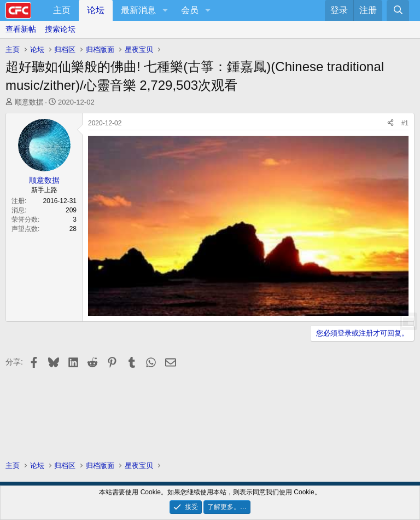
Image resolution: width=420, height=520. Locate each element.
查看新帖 (21, 29)
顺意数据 (29, 102)
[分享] (390, 123)
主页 (62, 10)
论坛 (96, 10)
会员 (190, 10)
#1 (405, 123)
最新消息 (138, 10)
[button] (165, 10)
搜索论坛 (60, 29)
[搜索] (398, 10)
